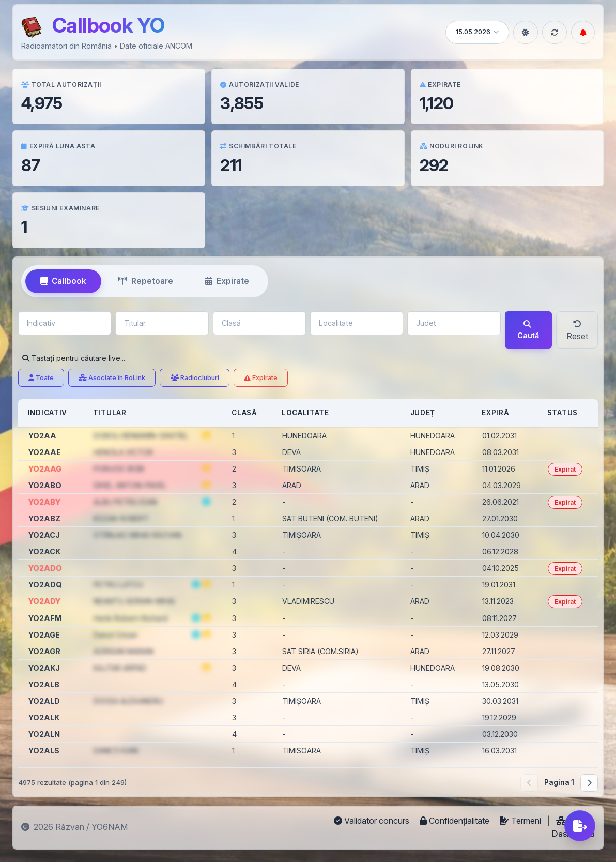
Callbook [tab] (63, 281)
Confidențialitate (456, 821)
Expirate (261, 378)
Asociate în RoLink (112, 378)
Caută (528, 330)
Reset (577, 330)
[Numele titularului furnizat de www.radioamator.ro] (206, 502)
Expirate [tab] (227, 281)
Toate (41, 378)
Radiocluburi (195, 378)
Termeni (521, 821)
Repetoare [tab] (145, 281)
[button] (206, 435)
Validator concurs (373, 821)
